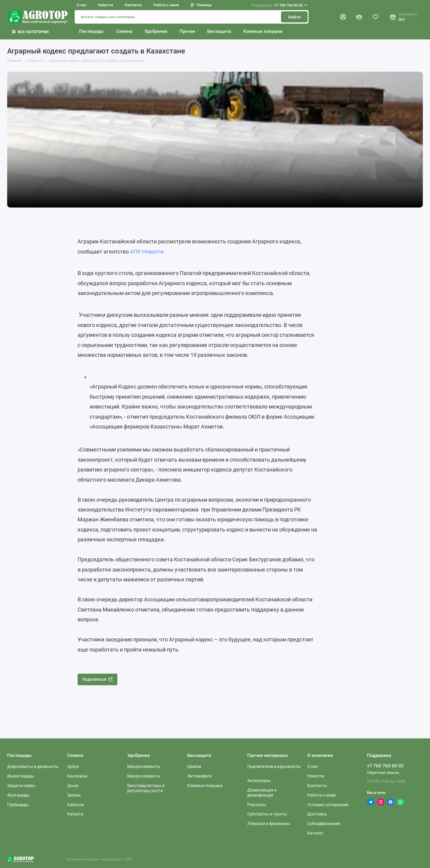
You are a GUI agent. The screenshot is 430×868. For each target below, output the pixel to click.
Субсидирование (324, 824)
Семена (124, 31)
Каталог (315, 833)
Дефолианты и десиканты (33, 766)
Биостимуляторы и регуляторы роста (146, 788)
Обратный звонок (383, 773)
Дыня (73, 786)
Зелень (74, 795)
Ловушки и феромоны (269, 824)
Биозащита (219, 31)
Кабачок (76, 805)
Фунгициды (18, 795)
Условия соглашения (328, 805)
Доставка (317, 814)
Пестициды (91, 31)
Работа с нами (166, 5)
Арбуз (73, 766)
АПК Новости (147, 252)
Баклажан (77, 776)
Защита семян (21, 786)
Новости (105, 5)
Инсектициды (21, 776)
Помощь (201, 5)
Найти (294, 17)
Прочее (187, 31)
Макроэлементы (144, 766)
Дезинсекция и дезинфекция (262, 793)
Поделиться (97, 679)
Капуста (75, 814)
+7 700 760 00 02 (279, 5)
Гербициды (18, 805)
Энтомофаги (199, 776)
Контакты (133, 5)
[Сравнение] (359, 17)
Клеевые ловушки (263, 31)
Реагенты (257, 805)
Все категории (30, 32)
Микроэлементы (144, 776)
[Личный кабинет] (343, 17)
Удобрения (156, 31)
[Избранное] (376, 17)
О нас (82, 5)
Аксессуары (259, 781)
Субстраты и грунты (267, 814)
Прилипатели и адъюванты (274, 766)
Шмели (194, 766)
